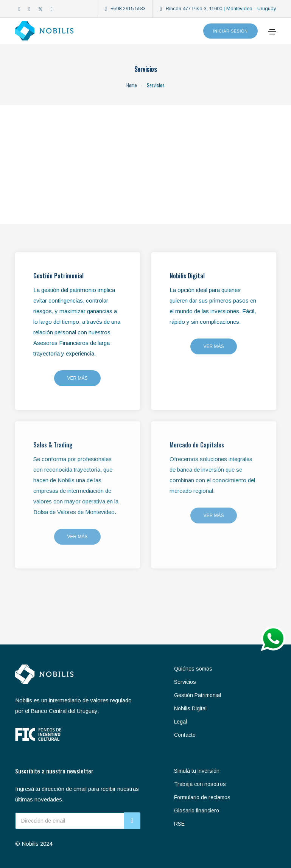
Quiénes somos (193, 669)
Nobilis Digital (190, 708)
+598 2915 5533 (128, 9)
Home (132, 85)
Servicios (185, 682)
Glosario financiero (197, 811)
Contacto (185, 735)
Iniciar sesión (230, 31)
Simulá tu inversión (197, 771)
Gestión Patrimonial (198, 695)
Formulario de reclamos (202, 797)
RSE (179, 824)
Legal (181, 722)
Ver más (77, 378)
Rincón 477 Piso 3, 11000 (194, 9)
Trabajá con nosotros (200, 784)
